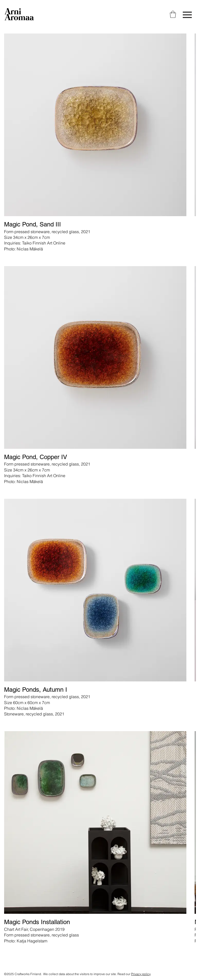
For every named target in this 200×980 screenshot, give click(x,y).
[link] (173, 14)
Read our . (134, 974)
